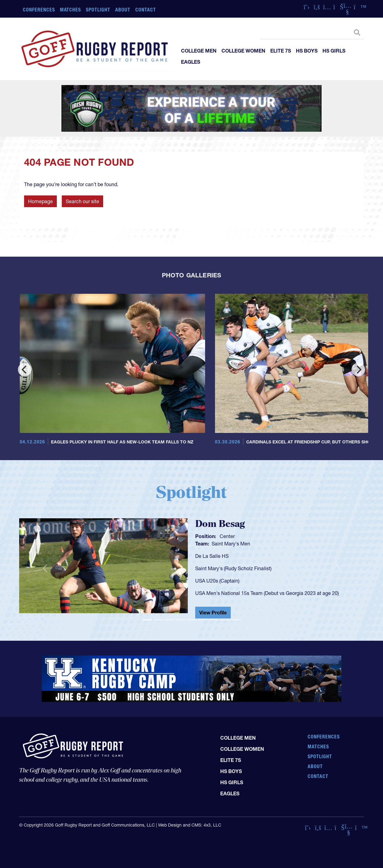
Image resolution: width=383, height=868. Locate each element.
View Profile (213, 613)
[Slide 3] (169, 620)
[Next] (358, 370)
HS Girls (334, 51)
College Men (199, 51)
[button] (45, 568)
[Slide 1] (147, 620)
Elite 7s (281, 51)
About (123, 10)
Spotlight (98, 10)
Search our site (82, 201)
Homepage (40, 201)
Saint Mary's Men (231, 544)
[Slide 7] (214, 620)
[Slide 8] (225, 620)
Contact (146, 10)
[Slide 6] (203, 620)
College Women (243, 51)
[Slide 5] (192, 620)
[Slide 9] (236, 620)
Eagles (191, 62)
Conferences (39, 10)
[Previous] (25, 370)
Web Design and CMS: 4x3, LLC (190, 825)
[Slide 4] (180, 620)
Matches (71, 10)
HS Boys (307, 51)
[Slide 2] (158, 620)
